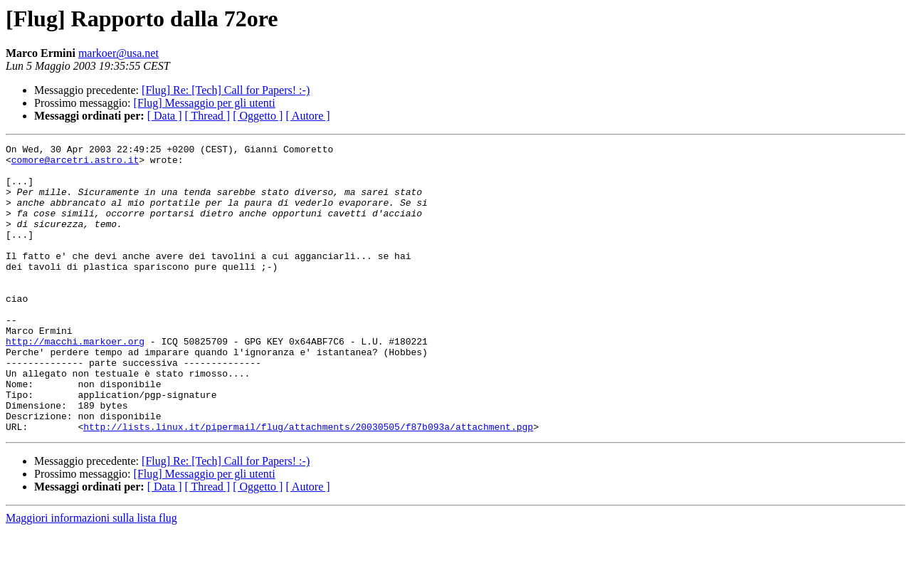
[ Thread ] (208, 116)
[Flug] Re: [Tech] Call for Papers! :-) (226, 90)
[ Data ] (165, 116)
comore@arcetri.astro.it (75, 164)
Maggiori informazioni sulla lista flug (91, 576)
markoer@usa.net (119, 53)
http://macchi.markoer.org (75, 382)
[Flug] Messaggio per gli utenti (205, 103)
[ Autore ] (307, 116)
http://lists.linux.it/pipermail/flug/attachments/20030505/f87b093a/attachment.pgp (308, 484)
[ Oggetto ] (258, 116)
